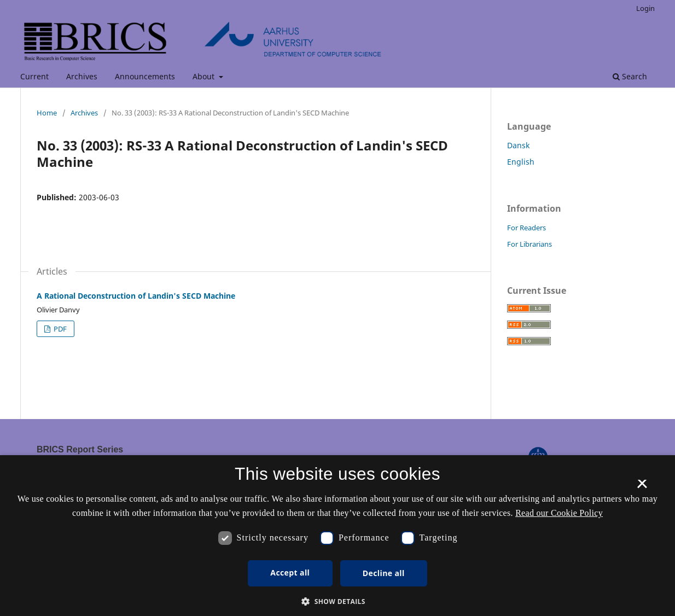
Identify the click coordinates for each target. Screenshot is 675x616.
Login (645, 8)
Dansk (518, 145)
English (521, 162)
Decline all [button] (384, 573)
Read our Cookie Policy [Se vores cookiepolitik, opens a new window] (559, 513)
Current (34, 76)
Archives (82, 76)
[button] (337, 602)
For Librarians (529, 244)
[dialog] (337, 536)
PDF (59, 329)
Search (630, 76)
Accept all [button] (290, 573)
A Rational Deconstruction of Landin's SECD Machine (136, 296)
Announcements (145, 76)
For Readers (526, 228)
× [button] (642, 487)
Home (47, 113)
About (205, 76)
